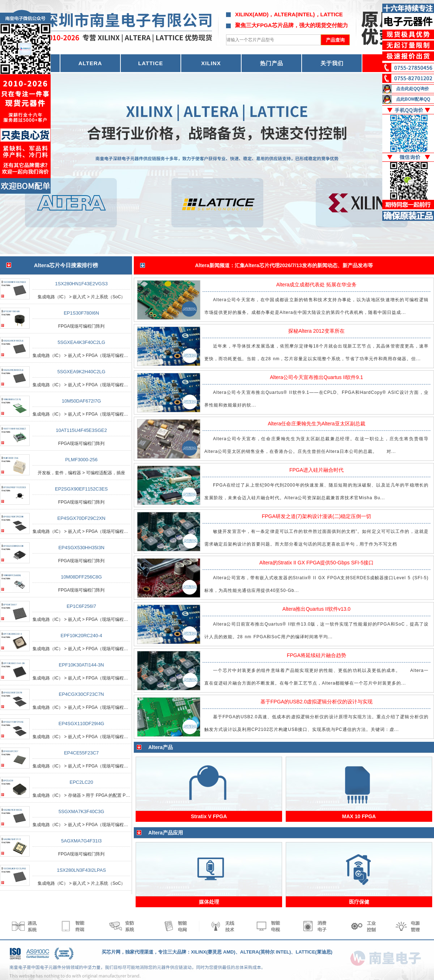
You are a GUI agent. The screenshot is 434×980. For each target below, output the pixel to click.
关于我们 (332, 63)
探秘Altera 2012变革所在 (316, 331)
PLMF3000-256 (81, 460)
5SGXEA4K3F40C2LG (81, 342)
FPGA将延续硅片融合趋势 (316, 655)
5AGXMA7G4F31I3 (81, 841)
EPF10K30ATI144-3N (82, 665)
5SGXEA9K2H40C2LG (82, 372)
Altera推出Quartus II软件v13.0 (316, 609)
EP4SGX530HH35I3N (81, 548)
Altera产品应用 (166, 833)
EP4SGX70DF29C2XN (82, 518)
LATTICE (151, 63)
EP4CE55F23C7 (81, 753)
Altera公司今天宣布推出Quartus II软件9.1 (316, 377)
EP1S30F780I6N (81, 313)
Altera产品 (161, 747)
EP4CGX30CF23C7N (82, 694)
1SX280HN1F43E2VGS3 (81, 284)
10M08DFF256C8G (81, 577)
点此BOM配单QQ (413, 99)
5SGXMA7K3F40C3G (81, 811)
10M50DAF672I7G (81, 401)
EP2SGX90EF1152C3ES (81, 489)
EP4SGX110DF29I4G (81, 724)
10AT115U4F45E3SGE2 (81, 430)
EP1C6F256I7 (81, 606)
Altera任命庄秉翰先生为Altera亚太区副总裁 (316, 424)
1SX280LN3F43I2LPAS (81, 870)
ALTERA (90, 63)
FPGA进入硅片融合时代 (316, 470)
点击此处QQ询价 (412, 89)
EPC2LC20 (81, 782)
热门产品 (272, 63)
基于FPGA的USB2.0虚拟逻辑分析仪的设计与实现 (316, 702)
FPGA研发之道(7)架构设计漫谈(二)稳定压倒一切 (317, 516)
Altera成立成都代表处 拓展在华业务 (316, 285)
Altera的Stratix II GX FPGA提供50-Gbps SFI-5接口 (316, 563)
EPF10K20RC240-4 (82, 636)
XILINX (211, 63)
